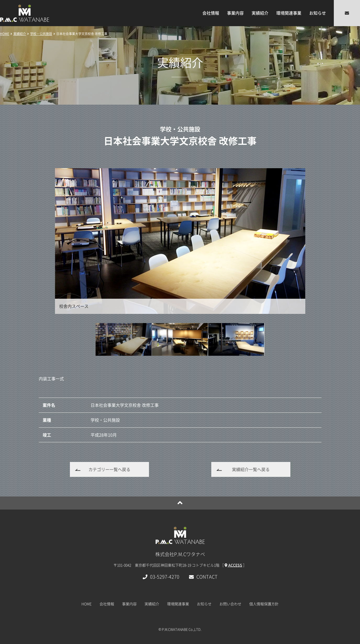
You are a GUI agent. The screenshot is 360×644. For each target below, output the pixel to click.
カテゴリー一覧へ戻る (109, 469)
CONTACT (203, 577)
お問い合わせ (230, 604)
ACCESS (233, 565)
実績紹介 (260, 13)
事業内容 (235, 13)
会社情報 (211, 13)
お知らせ (318, 13)
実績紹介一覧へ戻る (251, 469)
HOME (87, 604)
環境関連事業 (289, 13)
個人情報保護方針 (264, 604)
